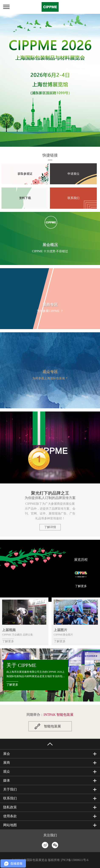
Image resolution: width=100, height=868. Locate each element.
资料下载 (25, 198)
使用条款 (10, 816)
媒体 (7, 780)
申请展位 (73, 174)
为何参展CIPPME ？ (50, 311)
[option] (50, 80)
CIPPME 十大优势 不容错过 (50, 251)
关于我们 (10, 789)
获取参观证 (25, 174)
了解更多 (81, 586)
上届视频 (9, 630)
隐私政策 (10, 807)
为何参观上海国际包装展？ (50, 378)
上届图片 (61, 630)
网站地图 (10, 825)
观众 (7, 771)
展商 (7, 763)
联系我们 (73, 198)
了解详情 (50, 527)
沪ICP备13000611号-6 (75, 860)
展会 (7, 754)
